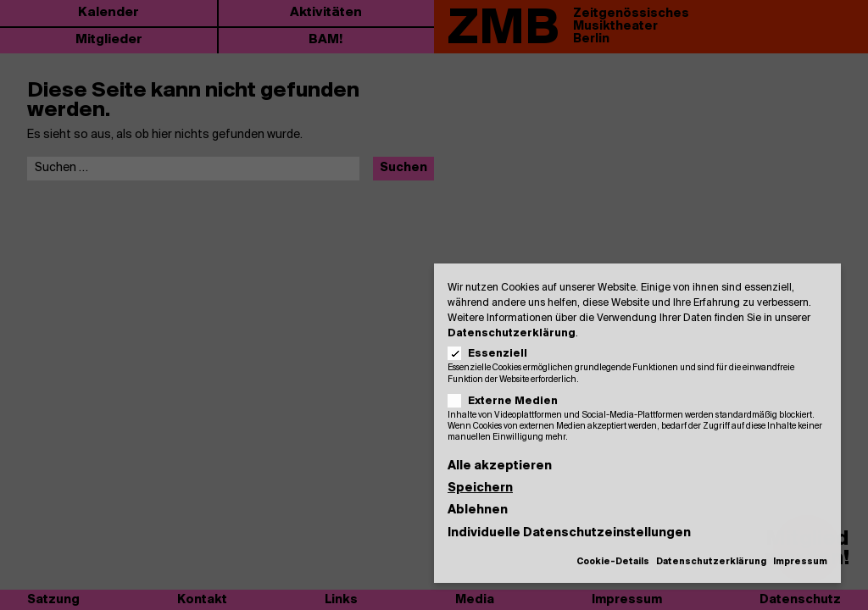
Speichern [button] (480, 488)
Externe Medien (508, 401)
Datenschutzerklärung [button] (711, 562)
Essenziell (493, 354)
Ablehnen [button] (478, 510)
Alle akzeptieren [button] (500, 466)
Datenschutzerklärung (512, 333)
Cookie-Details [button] (613, 562)
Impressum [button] (800, 562)
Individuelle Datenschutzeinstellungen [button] (569, 533)
